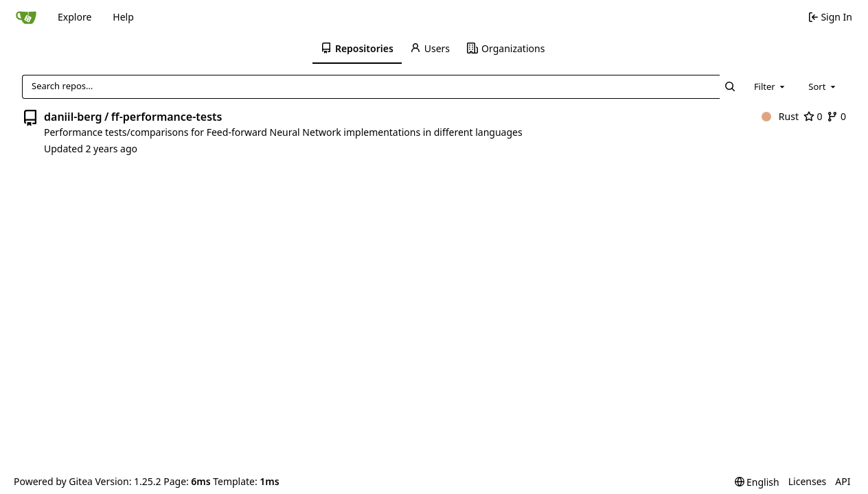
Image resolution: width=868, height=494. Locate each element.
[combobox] (770, 86)
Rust (780, 116)
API (843, 481)
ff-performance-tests (167, 117)
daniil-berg (73, 117)
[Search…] (730, 87)
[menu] (757, 482)
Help (123, 17)
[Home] (26, 17)
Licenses (808, 481)
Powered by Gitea (53, 481)
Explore (75, 17)
